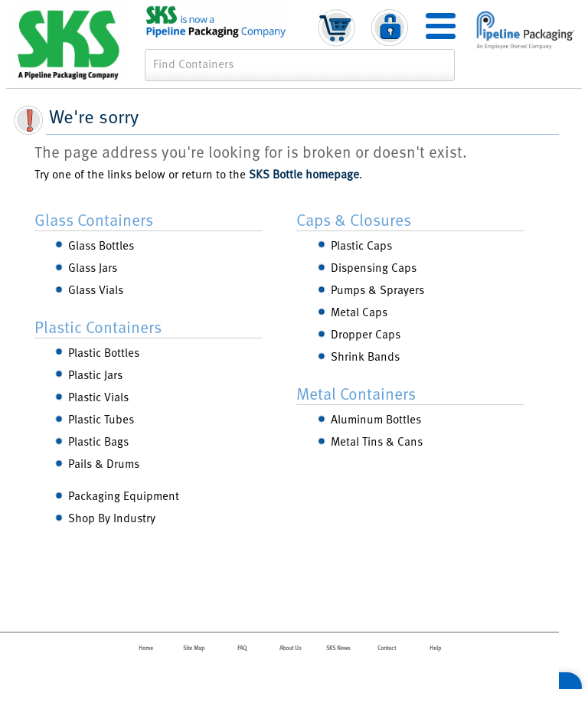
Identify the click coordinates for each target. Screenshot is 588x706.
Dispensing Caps (374, 267)
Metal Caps (359, 311)
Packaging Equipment (124, 495)
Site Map (194, 648)
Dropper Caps (366, 333)
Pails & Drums (104, 463)
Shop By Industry (112, 517)
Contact (387, 648)
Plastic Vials (98, 396)
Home (146, 648)
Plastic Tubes (101, 418)
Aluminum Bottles (376, 418)
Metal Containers (356, 393)
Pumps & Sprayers (377, 289)
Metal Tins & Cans (377, 441)
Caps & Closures (354, 219)
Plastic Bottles (104, 352)
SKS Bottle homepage (304, 173)
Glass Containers (94, 219)
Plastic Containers (98, 326)
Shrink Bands (365, 356)
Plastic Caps (361, 245)
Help (435, 648)
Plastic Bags (98, 441)
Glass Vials (96, 289)
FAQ (242, 648)
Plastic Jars (95, 374)
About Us (291, 648)
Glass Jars (93, 267)
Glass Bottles (101, 245)
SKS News (338, 648)
